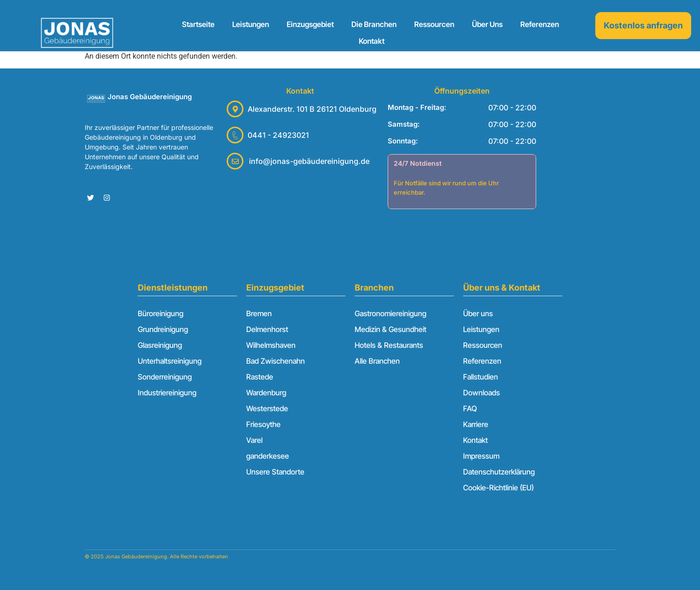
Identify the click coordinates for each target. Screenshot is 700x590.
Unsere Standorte (275, 472)
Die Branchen (374, 24)
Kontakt (372, 41)
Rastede (260, 377)
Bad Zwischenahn (276, 361)
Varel (254, 440)
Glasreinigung (160, 345)
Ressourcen (434, 24)
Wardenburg (266, 393)
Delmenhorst (267, 329)
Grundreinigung (163, 329)
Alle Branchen (377, 361)
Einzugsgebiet (310, 24)
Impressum (481, 456)
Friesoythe (263, 424)
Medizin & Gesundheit (390, 329)
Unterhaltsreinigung (170, 361)
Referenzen (540, 24)
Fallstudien (481, 377)
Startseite (198, 24)
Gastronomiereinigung (390, 313)
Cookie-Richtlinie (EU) (498, 488)
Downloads (481, 393)
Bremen (259, 313)
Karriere (476, 424)
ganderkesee (268, 456)
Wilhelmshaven (271, 345)
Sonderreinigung (165, 377)
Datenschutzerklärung (499, 472)
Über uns (487, 24)
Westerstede (267, 408)
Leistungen (251, 24)
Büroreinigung (161, 313)
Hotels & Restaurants (389, 345)
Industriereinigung (167, 393)
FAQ (470, 408)
